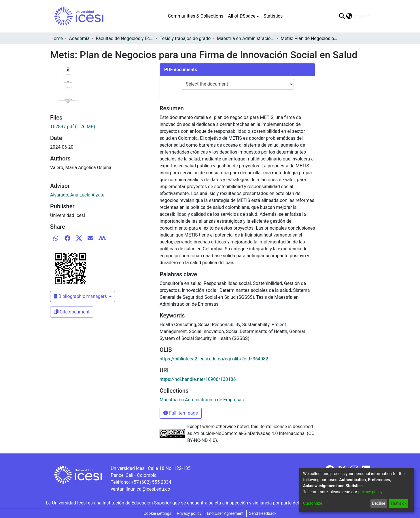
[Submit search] (342, 16)
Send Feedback (263, 513)
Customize (313, 503)
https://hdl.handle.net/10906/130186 (198, 379)
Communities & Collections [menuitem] (196, 16)
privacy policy (370, 492)
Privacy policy (189, 513)
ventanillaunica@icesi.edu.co (140, 489)
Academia (79, 38)
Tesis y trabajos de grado (185, 38)
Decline (379, 503)
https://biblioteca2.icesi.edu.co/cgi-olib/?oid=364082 (214, 359)
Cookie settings (157, 513)
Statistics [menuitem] (273, 16)
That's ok (398, 503)
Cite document (72, 312)
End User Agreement (225, 513)
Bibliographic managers (81, 296)
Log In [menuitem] (360, 16)
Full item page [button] (181, 413)
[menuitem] (243, 16)
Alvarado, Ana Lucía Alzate (77, 195)
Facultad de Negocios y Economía (125, 38)
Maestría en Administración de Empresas (246, 38)
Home (57, 38)
